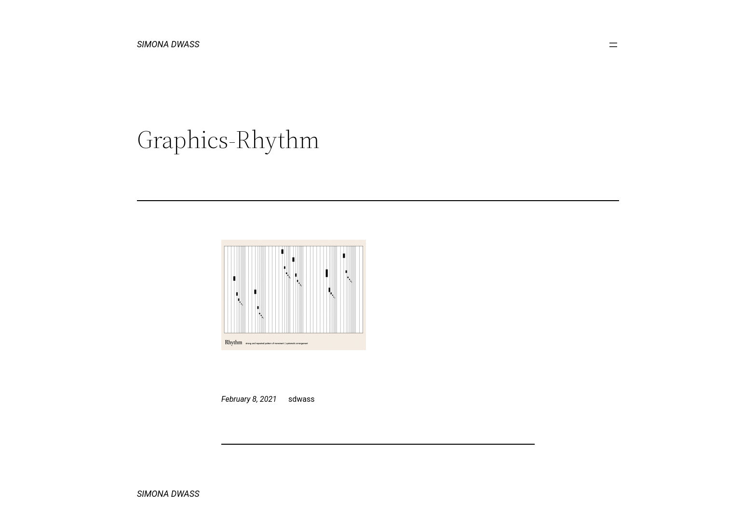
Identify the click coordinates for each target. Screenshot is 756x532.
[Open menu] (613, 45)
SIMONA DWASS (168, 44)
